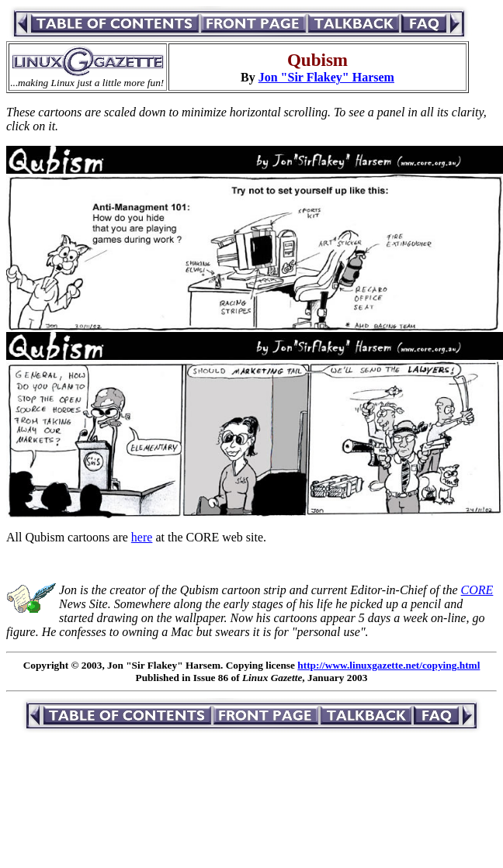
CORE (477, 590)
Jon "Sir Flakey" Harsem (326, 77)
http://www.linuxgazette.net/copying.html (389, 665)
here (142, 537)
